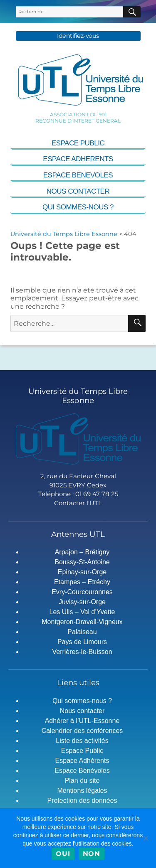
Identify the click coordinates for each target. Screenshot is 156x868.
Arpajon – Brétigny (82, 552)
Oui (63, 854)
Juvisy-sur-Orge (82, 602)
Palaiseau (82, 632)
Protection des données (82, 800)
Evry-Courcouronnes (82, 592)
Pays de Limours (82, 642)
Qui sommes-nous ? (78, 207)
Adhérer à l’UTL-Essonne (82, 721)
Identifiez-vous (78, 36)
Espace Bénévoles (82, 771)
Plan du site (82, 781)
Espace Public (78, 143)
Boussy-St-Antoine (82, 562)
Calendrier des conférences (82, 731)
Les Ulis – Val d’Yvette (82, 612)
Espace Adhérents (82, 761)
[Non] (146, 838)
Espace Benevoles (78, 175)
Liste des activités (82, 741)
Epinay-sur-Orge (82, 572)
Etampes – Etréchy (82, 582)
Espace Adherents (78, 159)
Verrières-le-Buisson (82, 652)
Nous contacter (78, 191)
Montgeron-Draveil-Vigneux (82, 622)
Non (92, 854)
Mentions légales (82, 791)
